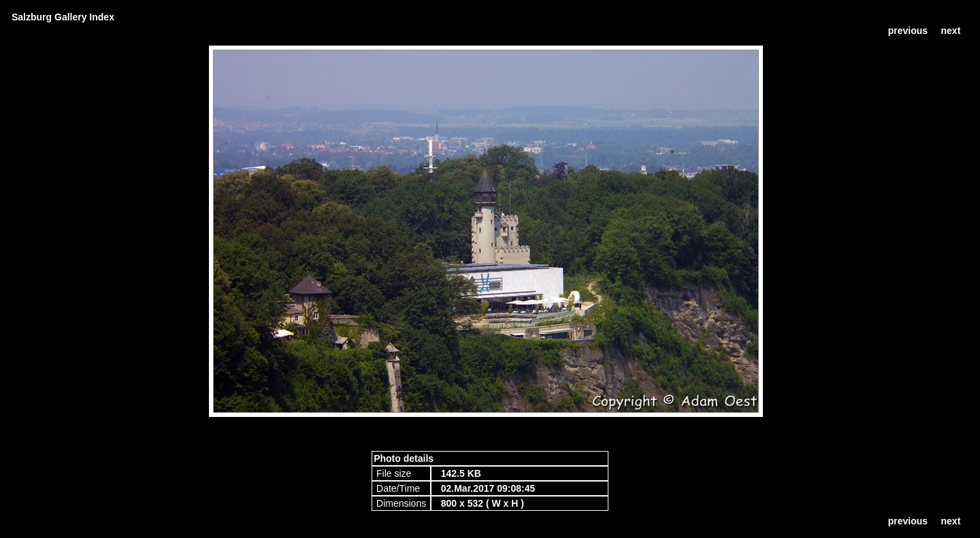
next (951, 31)
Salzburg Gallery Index (63, 17)
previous (908, 31)
